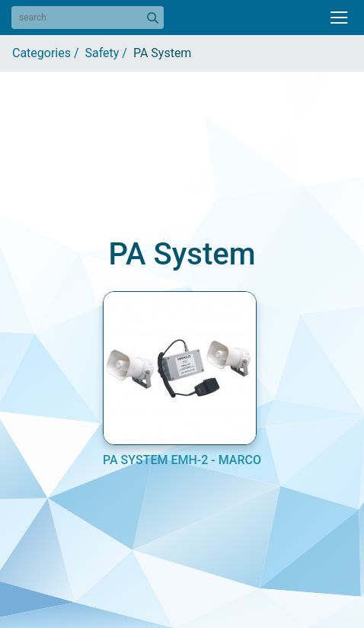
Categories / (49, 53)
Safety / (109, 53)
